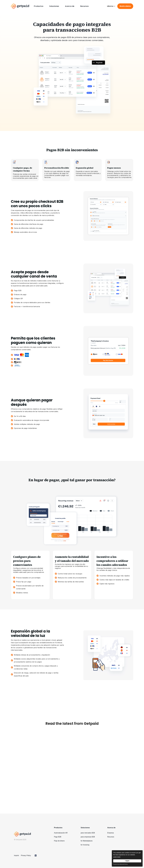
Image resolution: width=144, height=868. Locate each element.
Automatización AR (61, 833)
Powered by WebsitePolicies (120, 864)
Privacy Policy (26, 855)
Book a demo (125, 6)
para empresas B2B (88, 837)
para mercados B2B (88, 833)
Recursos (84, 6)
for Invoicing (85, 845)
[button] (39, 6)
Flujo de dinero (59, 841)
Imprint (16, 855)
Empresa (110, 833)
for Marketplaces (87, 841)
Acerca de (70, 6)
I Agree (127, 861)
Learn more (117, 857)
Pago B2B (58, 837)
